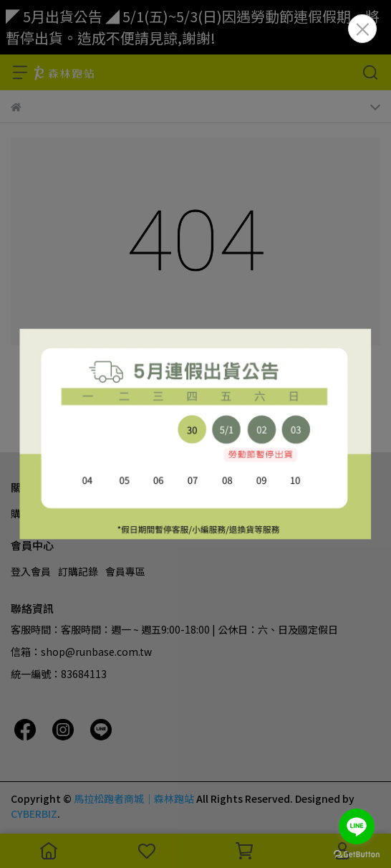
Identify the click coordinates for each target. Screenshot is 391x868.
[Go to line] (357, 826)
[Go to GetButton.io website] (357, 854)
